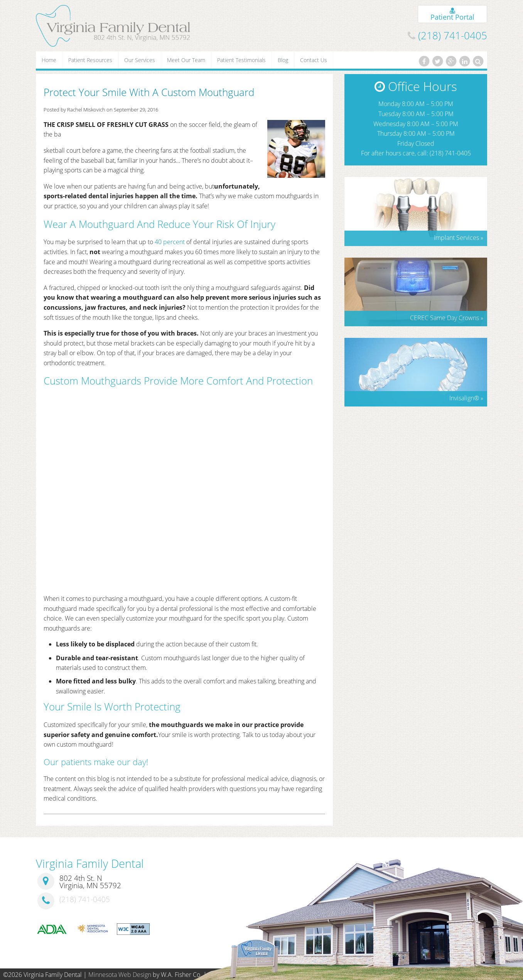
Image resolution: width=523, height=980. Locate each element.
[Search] (478, 61)
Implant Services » (459, 238)
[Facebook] (424, 61)
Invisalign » (466, 398)
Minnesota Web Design (120, 975)
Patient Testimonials (241, 60)
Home (49, 60)
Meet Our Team (186, 60)
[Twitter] (437, 61)
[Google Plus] (451, 61)
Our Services (140, 60)
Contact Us (314, 60)
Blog (283, 60)
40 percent (170, 242)
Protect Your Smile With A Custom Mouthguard (149, 92)
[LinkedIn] (465, 61)
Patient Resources (90, 60)
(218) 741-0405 (453, 36)
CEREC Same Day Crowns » (447, 318)
